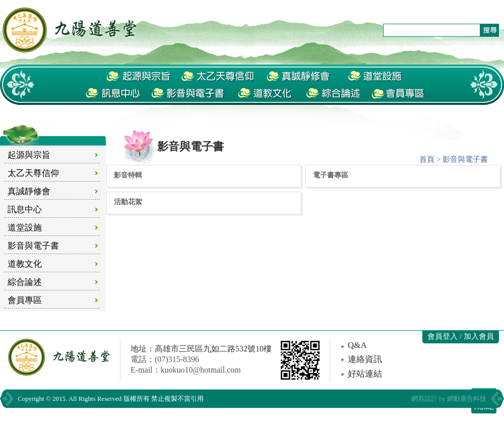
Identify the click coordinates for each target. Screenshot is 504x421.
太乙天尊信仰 (33, 173)
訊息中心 (25, 209)
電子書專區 (331, 175)
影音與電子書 (33, 246)
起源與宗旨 (29, 155)
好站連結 (365, 374)
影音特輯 (128, 175)
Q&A (357, 345)
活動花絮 (128, 202)
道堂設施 (25, 228)
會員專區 (25, 300)
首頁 (427, 159)
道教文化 (25, 264)
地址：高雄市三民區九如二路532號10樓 (201, 349)
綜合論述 (25, 282)
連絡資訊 (365, 359)
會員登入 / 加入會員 (461, 336)
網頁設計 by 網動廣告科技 (449, 399)
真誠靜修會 (29, 191)
